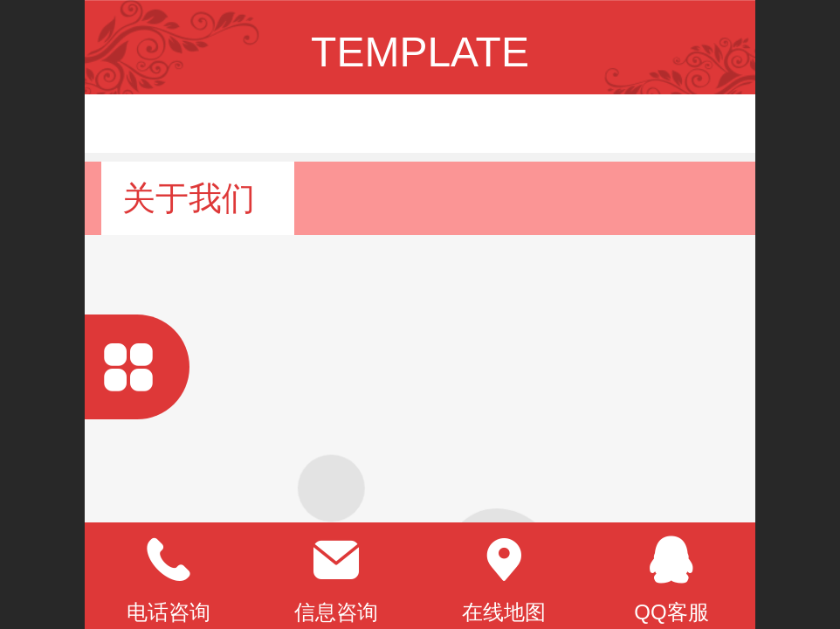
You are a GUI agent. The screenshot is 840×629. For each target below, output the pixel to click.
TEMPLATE (420, 52)
